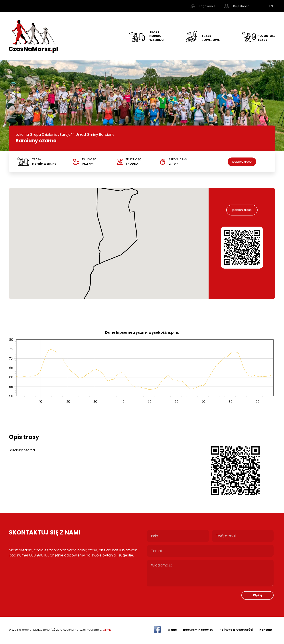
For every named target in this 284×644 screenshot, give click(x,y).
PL (263, 6)
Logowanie (207, 6)
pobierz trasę (242, 162)
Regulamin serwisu (198, 630)
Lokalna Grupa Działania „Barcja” (44, 135)
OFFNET (108, 630)
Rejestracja (241, 6)
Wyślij (257, 595)
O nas (172, 630)
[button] (85, 293)
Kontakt (266, 630)
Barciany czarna (36, 141)
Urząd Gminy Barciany (95, 135)
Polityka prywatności (236, 630)
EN (271, 6)
